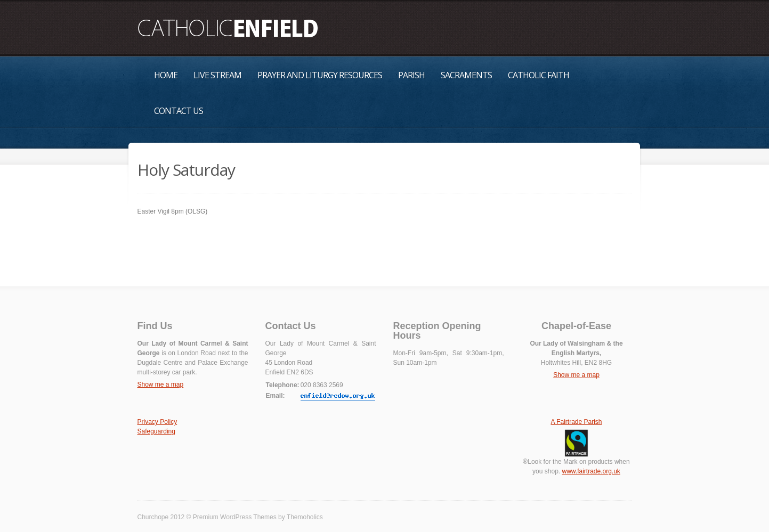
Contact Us (179, 111)
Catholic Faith (539, 75)
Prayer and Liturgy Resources (320, 75)
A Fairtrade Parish (576, 422)
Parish (411, 75)
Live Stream (217, 75)
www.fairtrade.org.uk (591, 471)
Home (166, 75)
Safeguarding (156, 431)
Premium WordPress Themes (235, 517)
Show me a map (161, 384)
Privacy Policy (157, 422)
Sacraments (466, 75)
